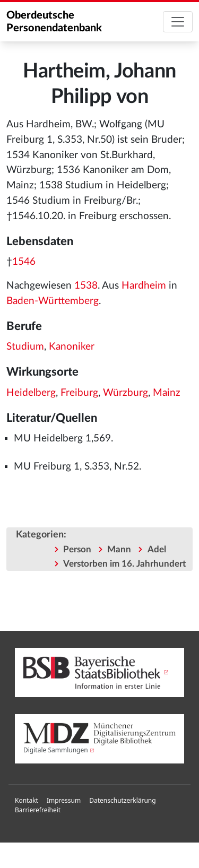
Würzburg (126, 393)
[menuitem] (27, 801)
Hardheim (144, 286)
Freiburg (79, 393)
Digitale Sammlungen (56, 750)
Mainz (167, 393)
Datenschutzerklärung (122, 800)
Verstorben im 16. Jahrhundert (124, 564)
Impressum (64, 800)
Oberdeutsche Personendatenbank (54, 22)
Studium (25, 347)
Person (77, 549)
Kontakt (27, 800)
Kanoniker (72, 347)
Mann (119, 549)
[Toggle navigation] (178, 22)
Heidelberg (31, 393)
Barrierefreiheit (38, 810)
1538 (86, 286)
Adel (157, 549)
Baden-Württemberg (53, 301)
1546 (24, 262)
